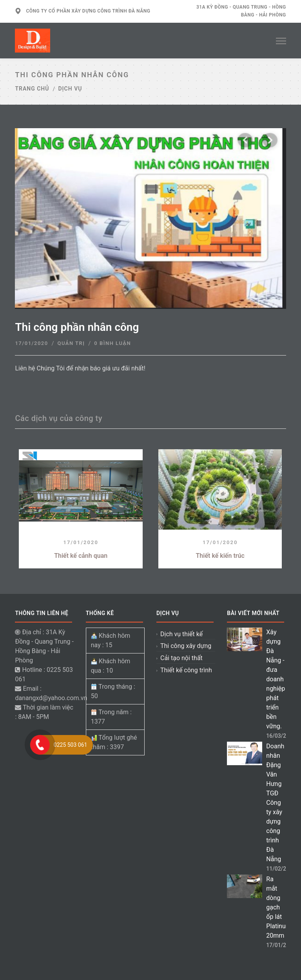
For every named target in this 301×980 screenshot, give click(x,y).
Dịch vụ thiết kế (181, 634)
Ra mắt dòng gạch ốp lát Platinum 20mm (279, 907)
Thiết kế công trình (186, 670)
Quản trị (71, 343)
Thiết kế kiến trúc (220, 556)
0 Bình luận (112, 343)
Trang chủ (32, 89)
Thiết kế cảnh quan (81, 556)
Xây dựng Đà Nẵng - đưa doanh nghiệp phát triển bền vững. (276, 679)
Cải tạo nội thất (181, 658)
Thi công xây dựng (186, 646)
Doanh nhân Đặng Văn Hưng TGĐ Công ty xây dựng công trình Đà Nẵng (275, 803)
